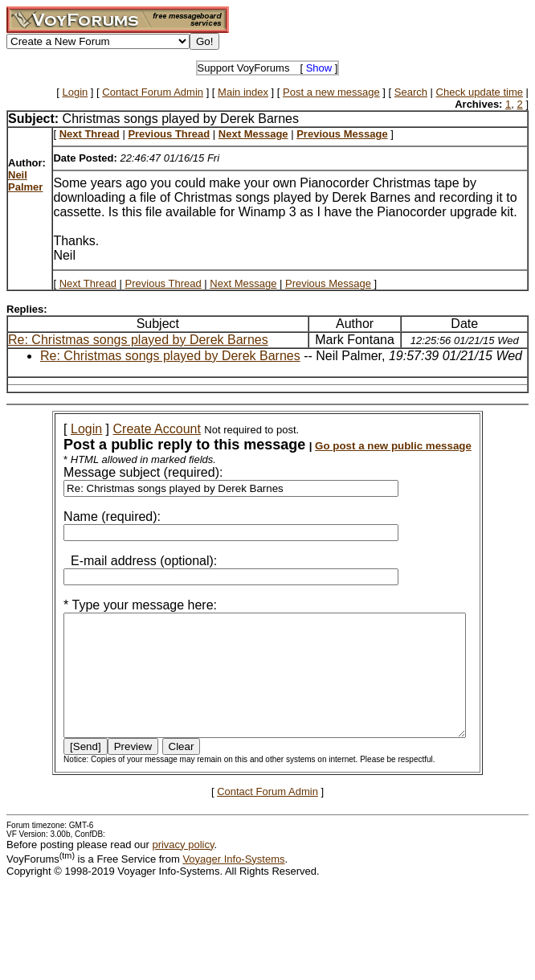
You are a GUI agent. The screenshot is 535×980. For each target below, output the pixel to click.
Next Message (243, 283)
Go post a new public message (372, 446)
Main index (243, 92)
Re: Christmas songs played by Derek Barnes (138, 340)
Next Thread (88, 283)
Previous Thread (163, 283)
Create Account (135, 429)
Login (75, 92)
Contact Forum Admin (153, 92)
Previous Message (328, 283)
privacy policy (183, 869)
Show (319, 68)
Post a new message (331, 92)
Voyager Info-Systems (233, 883)
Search (411, 92)
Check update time (480, 92)
